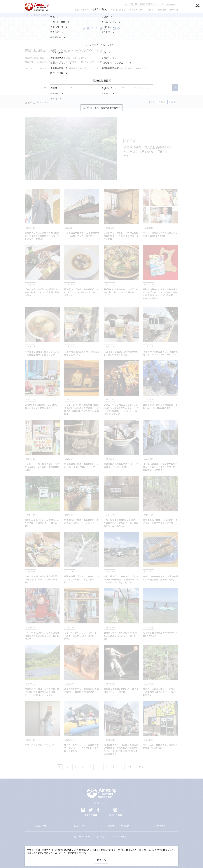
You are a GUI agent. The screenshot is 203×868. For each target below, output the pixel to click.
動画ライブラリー (82, 826)
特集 (77, 10)
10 (129, 767)
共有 (100, 837)
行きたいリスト (119, 837)
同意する (101, 860)
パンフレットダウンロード (121, 826)
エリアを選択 (110, 88)
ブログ (85, 10)
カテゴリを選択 (57, 88)
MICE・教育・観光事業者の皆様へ (83, 858)
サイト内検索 (83, 837)
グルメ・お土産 (118, 10)
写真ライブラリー (44, 826)
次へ (142, 767)
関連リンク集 (130, 858)
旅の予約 (162, 10)
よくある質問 (159, 826)
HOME (27, 15)
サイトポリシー (112, 858)
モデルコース (136, 10)
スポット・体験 (100, 10)
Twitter (91, 810)
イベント (150, 10)
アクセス (174, 10)
